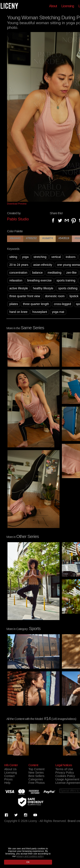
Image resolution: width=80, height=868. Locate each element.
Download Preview (17, 204)
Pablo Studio (18, 219)
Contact (9, 776)
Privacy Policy (65, 773)
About (53, 6)
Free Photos (36, 783)
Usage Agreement (67, 779)
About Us (10, 769)
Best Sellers (36, 776)
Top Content (36, 769)
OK (28, 862)
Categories (36, 779)
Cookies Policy (65, 776)
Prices (8, 779)
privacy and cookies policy (30, 856)
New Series (36, 773)
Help (7, 783)
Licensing (68, 6)
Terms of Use (64, 769)
